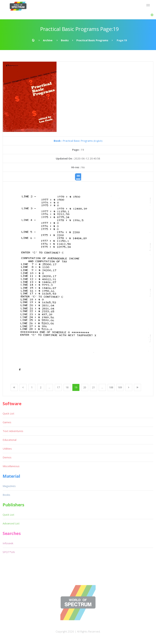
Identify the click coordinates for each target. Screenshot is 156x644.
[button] (152, 15)
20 (85, 387)
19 (76, 387)
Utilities (7, 449)
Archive (48, 40)
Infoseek (8, 543)
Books (65, 40)
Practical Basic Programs (92, 40)
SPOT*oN (9, 552)
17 (58, 387)
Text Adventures (13, 431)
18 (67, 387)
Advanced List (11, 523)
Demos (7, 457)
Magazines (9, 486)
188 (111, 387)
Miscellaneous (11, 466)
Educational (10, 440)
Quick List (8, 413)
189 (120, 387)
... (49, 387)
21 (93, 387)
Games (7, 422)
